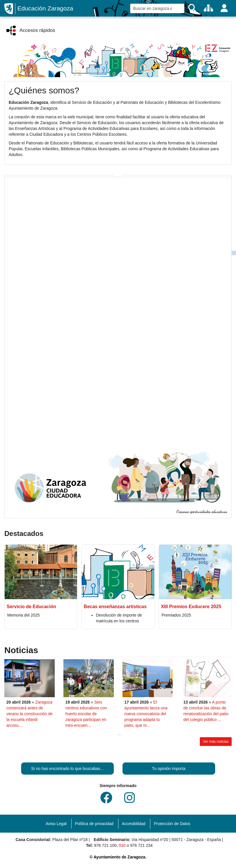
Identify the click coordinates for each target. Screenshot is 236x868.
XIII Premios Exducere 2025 (191, 607)
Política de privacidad (94, 824)
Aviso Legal (56, 824)
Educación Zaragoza (45, 8)
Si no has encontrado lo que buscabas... (67, 769)
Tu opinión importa (169, 769)
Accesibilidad (134, 824)
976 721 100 (105, 845)
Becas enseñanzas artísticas (115, 607)
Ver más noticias (216, 742)
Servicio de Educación (31, 607)
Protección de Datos (172, 824)
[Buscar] (192, 8)
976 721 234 (141, 845)
